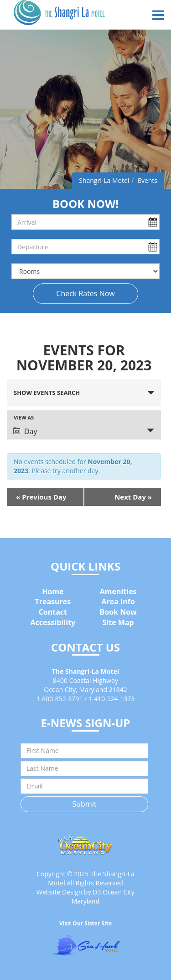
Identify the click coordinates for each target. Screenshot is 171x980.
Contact (53, 612)
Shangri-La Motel (104, 180)
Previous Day (41, 497)
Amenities (118, 591)
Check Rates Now (85, 293)
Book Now (118, 612)
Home (53, 591)
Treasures (53, 601)
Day (25, 431)
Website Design (59, 892)
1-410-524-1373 (112, 699)
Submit (85, 804)
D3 (97, 892)
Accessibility (53, 622)
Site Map (118, 622)
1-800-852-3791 (60, 699)
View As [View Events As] (24, 417)
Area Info (118, 601)
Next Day (133, 497)
